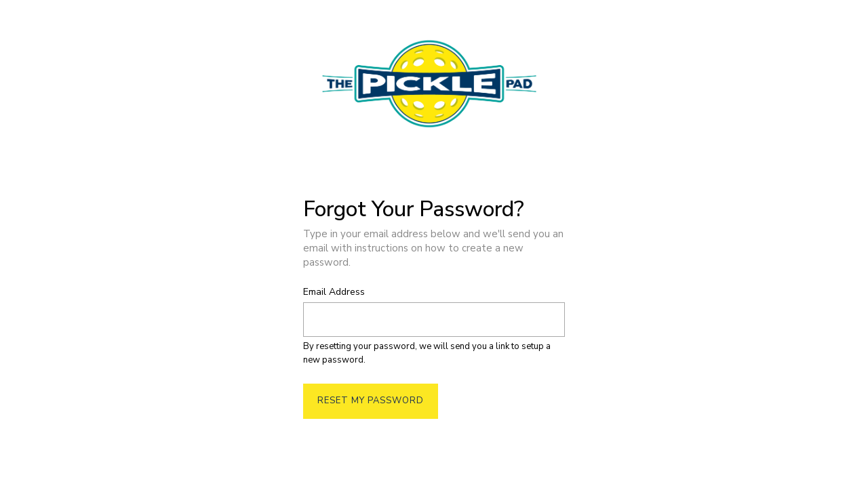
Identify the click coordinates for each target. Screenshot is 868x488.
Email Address (334, 292)
